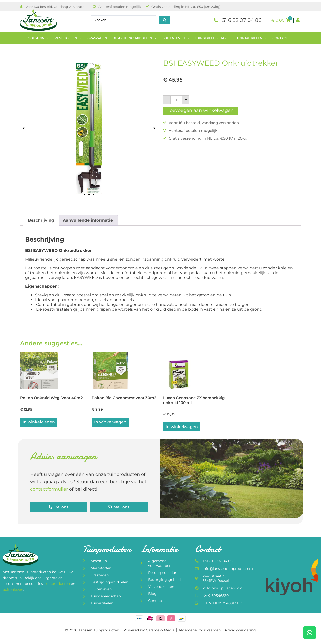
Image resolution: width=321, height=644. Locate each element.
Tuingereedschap (213, 38)
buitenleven (13, 590)
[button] (24, 128)
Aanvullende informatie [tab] (88, 220)
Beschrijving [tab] (41, 220)
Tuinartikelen (252, 38)
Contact (280, 38)
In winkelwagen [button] (39, 423)
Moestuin (38, 38)
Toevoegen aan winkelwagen (201, 110)
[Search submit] (165, 20)
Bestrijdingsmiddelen (135, 38)
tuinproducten (58, 585)
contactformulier (49, 490)
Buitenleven (176, 38)
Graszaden (97, 38)
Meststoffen (68, 38)
